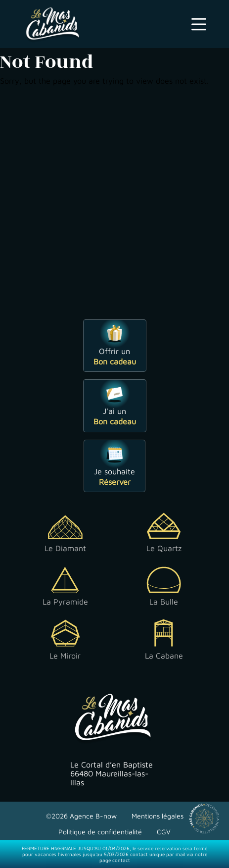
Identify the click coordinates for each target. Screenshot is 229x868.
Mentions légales (158, 816)
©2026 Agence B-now (81, 816)
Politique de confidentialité (100, 832)
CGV (164, 832)
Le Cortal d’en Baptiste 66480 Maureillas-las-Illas (112, 773)
